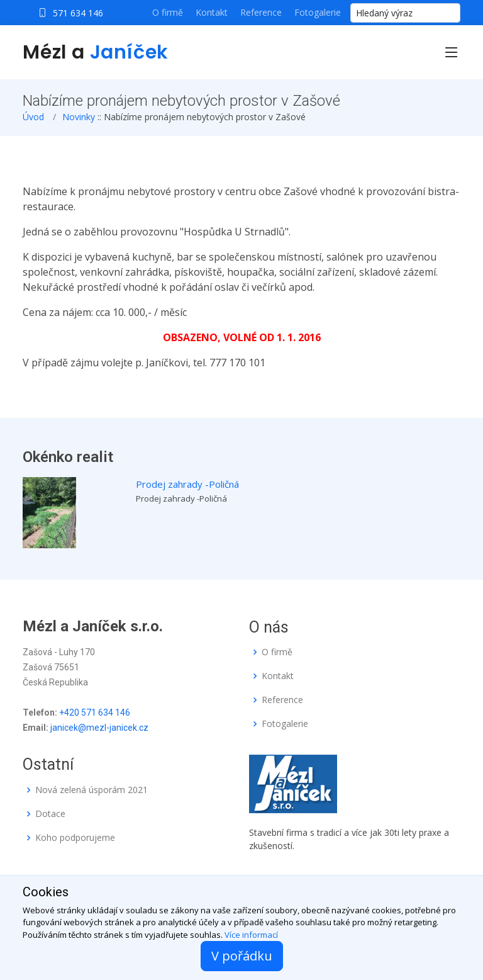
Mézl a (96, 52)
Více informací (251, 935)
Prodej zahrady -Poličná (187, 484)
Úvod (33, 117)
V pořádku (242, 956)
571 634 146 (78, 13)
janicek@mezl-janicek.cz (99, 728)
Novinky (79, 117)
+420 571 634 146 (95, 712)
